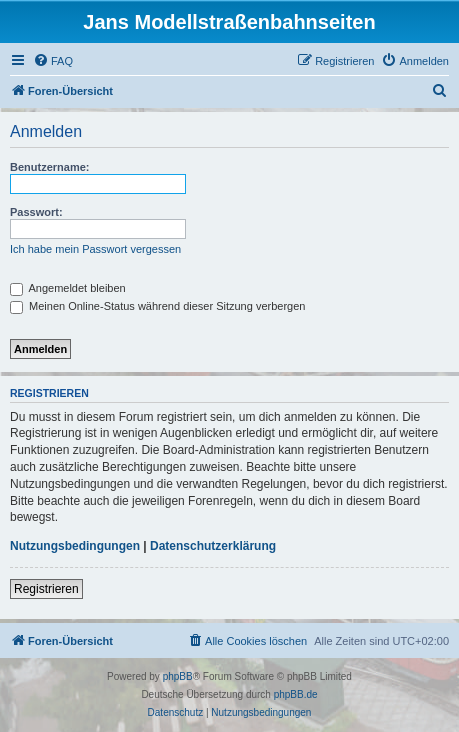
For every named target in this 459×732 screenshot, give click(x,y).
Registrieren (46, 589)
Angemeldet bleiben (68, 288)
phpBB (178, 676)
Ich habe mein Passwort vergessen (95, 249)
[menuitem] (53, 61)
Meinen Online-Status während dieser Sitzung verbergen (157, 306)
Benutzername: (49, 167)
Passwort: (36, 212)
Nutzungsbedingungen (75, 546)
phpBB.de (296, 694)
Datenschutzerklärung (213, 546)
